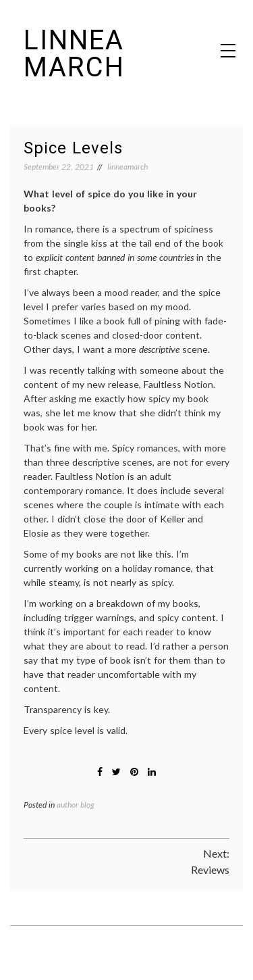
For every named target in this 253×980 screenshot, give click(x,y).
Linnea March (74, 54)
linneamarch (128, 167)
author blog (76, 805)
